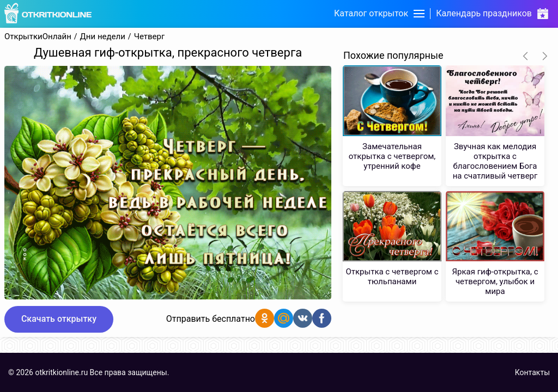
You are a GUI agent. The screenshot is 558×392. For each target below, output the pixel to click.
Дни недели (103, 37)
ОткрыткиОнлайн (38, 37)
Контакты (532, 372)
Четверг (150, 37)
